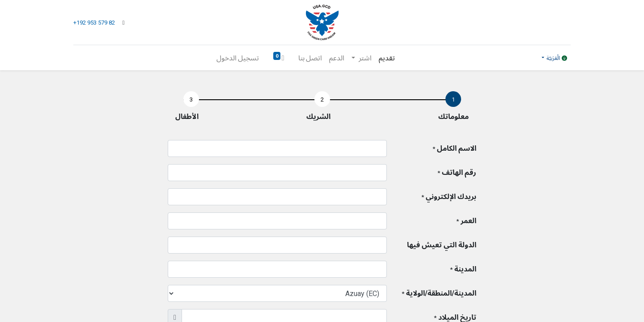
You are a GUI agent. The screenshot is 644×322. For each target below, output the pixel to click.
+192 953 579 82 (95, 23)
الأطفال (187, 117)
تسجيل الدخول (238, 58)
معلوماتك (453, 117)
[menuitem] (387, 58)
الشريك (318, 117)
